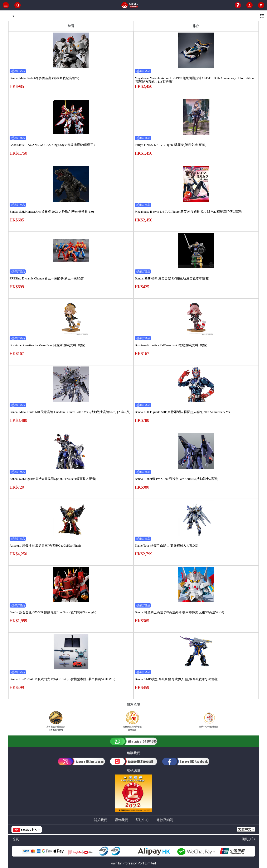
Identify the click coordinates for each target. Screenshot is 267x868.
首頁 (15, 839)
